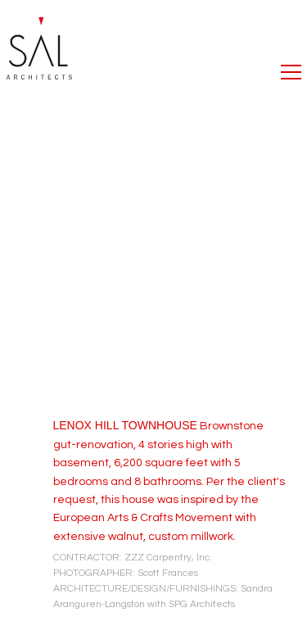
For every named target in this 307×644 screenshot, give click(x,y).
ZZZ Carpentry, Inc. (168, 558)
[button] (291, 67)
